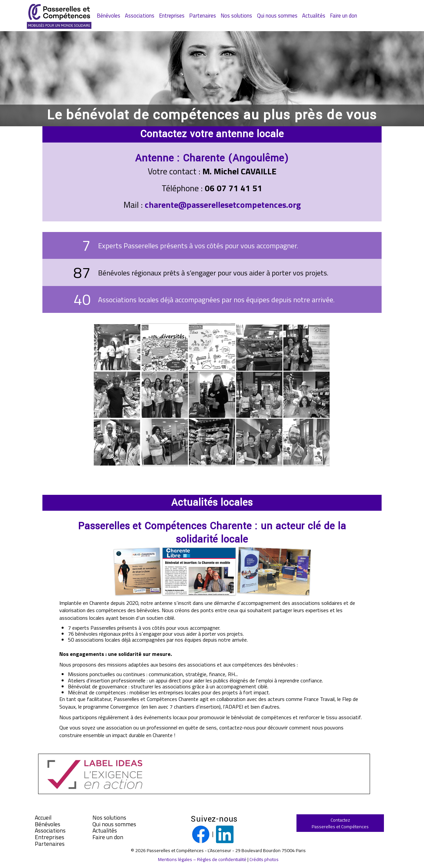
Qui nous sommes (277, 15)
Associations (140, 15)
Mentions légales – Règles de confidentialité (202, 859)
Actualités (314, 15)
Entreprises (172, 15)
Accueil (43, 818)
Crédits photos (264, 859)
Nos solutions (236, 15)
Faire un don (344, 15)
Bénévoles (108, 15)
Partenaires (203, 15)
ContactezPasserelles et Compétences (340, 823)
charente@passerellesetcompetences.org (223, 205)
